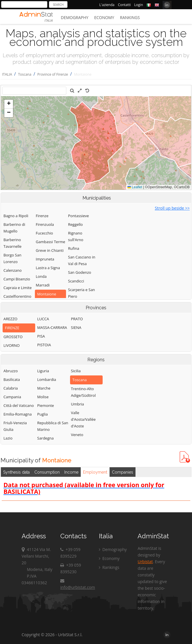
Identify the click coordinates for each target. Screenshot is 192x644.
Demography (75, 17)
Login (139, 5)
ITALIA (7, 74)
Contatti (124, 5)
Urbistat (145, 562)
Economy (104, 17)
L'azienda (107, 5)
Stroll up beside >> (172, 208)
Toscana (25, 74)
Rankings (130, 17)
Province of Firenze (53, 74)
